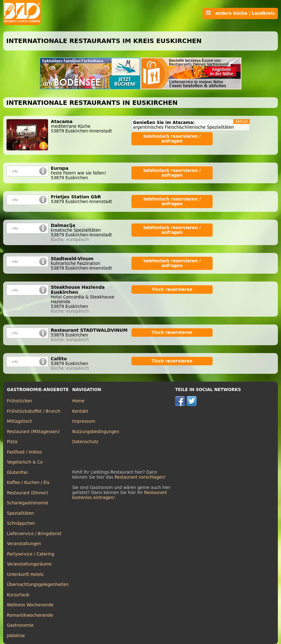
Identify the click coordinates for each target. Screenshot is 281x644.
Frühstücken (20, 401)
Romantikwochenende (30, 615)
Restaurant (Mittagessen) (33, 432)
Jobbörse (16, 636)
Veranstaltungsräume (29, 564)
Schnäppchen (21, 523)
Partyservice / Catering (31, 554)
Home (78, 401)
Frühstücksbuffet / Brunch (34, 411)
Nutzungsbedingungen (96, 432)
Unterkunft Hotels (25, 574)
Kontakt (80, 411)
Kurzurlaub (18, 595)
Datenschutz (85, 442)
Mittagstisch (20, 421)
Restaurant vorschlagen (139, 477)
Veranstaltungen (24, 544)
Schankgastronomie (28, 503)
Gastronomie (20, 625)
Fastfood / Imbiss (24, 452)
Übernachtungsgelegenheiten (38, 585)
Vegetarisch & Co (25, 462)
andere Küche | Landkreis (240, 13)
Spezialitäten (20, 513)
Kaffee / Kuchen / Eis (28, 483)
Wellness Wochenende (30, 605)
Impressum (84, 421)
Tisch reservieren (172, 290)
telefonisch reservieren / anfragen (172, 139)
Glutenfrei (17, 472)
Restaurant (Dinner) (28, 493)
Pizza (12, 442)
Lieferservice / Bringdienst (34, 534)
